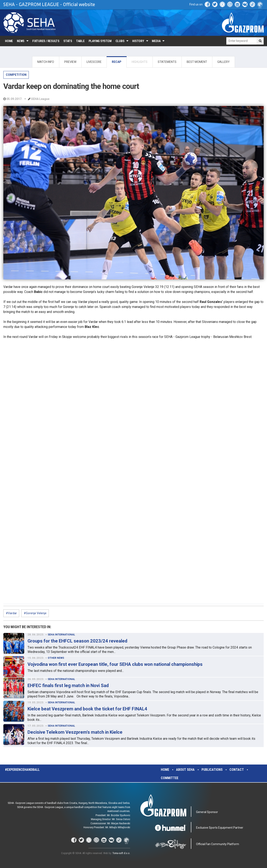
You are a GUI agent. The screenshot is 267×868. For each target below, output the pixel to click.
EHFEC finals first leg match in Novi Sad (68, 686)
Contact (237, 770)
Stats (68, 41)
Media (156, 41)
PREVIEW (70, 62)
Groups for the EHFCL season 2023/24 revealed (77, 641)
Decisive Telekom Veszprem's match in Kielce (75, 732)
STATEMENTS (167, 62)
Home (9, 41)
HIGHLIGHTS (140, 62)
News (21, 41)
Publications (212, 770)
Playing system (100, 41)
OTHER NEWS (56, 658)
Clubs (120, 41)
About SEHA (185, 770)
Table (80, 41)
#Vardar (11, 613)
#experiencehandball (22, 770)
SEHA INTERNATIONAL (61, 635)
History (138, 41)
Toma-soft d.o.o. (121, 853)
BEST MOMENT (197, 62)
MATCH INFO (46, 62)
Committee (170, 778)
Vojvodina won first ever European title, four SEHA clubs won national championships (115, 664)
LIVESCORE (94, 62)
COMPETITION (16, 75)
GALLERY (224, 62)
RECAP (117, 62)
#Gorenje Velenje (35, 613)
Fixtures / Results (46, 41)
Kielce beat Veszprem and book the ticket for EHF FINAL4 (87, 709)
